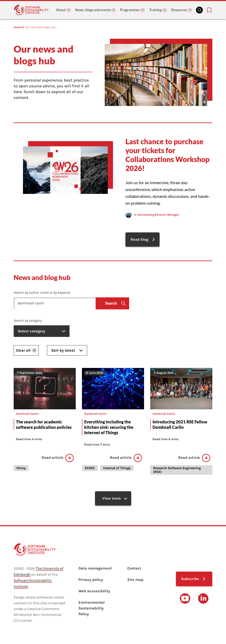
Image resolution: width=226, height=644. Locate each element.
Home (18, 27)
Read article (58, 458)
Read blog (139, 239)
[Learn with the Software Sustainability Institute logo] (31, 10)
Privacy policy (91, 580)
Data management (95, 568)
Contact (134, 568)
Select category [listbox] (42, 331)
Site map (135, 580)
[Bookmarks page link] (209, 10)
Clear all (26, 350)
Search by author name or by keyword (42, 293)
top (217, 634)
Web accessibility (94, 591)
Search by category (28, 320)
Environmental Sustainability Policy (91, 608)
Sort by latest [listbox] (67, 350)
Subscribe (190, 579)
